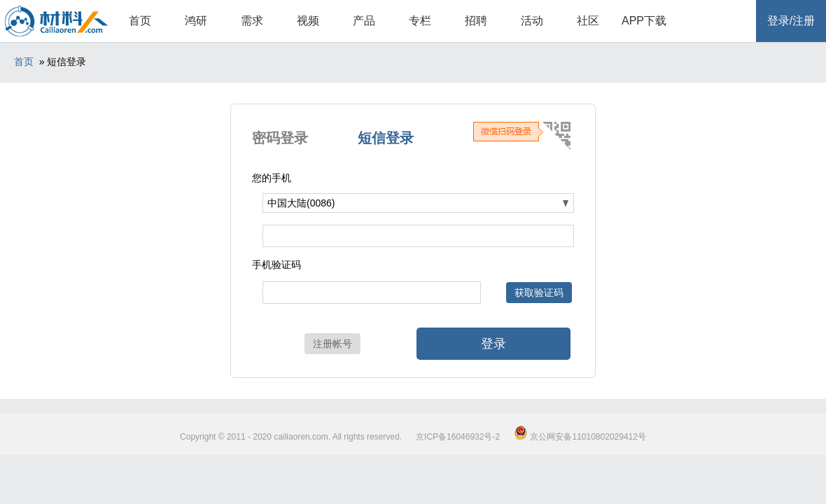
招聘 (476, 21)
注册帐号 (332, 344)
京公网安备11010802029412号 (580, 437)
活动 (532, 21)
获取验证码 (539, 293)
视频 (308, 21)
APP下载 (644, 21)
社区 (588, 21)
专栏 (420, 21)
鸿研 (196, 21)
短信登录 (386, 138)
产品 (364, 21)
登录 (493, 344)
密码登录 (280, 138)
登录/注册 (791, 21)
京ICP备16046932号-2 (458, 437)
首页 (140, 21)
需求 (252, 21)
